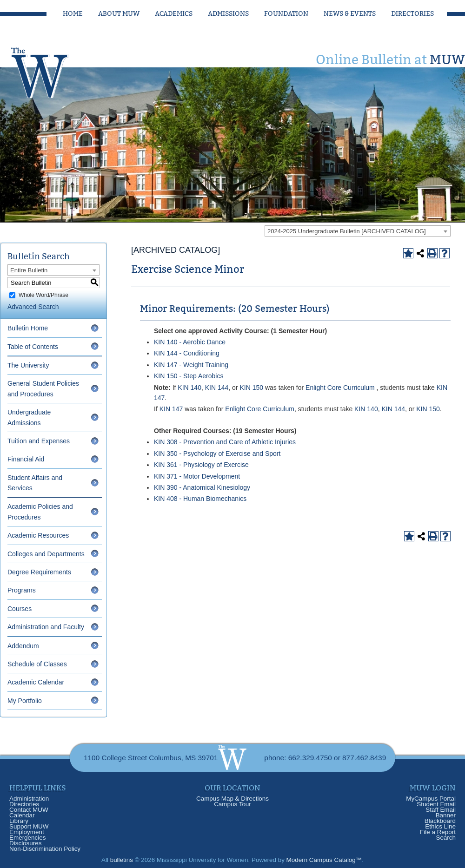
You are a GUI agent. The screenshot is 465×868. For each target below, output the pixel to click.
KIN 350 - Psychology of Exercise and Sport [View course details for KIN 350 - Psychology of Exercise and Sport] (217, 454)
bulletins (122, 860)
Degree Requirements (39, 572)
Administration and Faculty (46, 627)
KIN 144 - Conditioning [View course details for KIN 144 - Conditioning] (187, 353)
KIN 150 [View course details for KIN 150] (251, 388)
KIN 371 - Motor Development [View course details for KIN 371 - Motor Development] (197, 476)
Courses (20, 609)
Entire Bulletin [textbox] (29, 270)
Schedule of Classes (37, 664)
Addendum (23, 646)
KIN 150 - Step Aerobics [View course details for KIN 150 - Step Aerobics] (189, 376)
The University (28, 365)
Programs (22, 590)
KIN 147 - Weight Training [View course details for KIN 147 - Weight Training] (191, 365)
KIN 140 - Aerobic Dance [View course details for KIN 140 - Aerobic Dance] (190, 342)
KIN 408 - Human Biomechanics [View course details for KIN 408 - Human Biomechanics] (200, 499)
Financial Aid (26, 459)
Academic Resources (38, 535)
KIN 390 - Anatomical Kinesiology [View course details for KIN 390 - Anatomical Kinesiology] (202, 487)
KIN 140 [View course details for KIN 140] (189, 388)
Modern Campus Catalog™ (324, 860)
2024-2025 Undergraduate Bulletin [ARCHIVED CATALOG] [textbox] (347, 231)
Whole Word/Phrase (43, 295)
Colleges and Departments (46, 554)
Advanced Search (33, 307)
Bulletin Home (28, 328)
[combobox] (358, 231)
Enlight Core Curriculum (340, 388)
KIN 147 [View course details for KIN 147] (171, 409)
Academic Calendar (36, 682)
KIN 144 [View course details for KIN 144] (217, 388)
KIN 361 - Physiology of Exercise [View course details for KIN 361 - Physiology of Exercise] (201, 465)
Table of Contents (33, 347)
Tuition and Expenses (39, 441)
